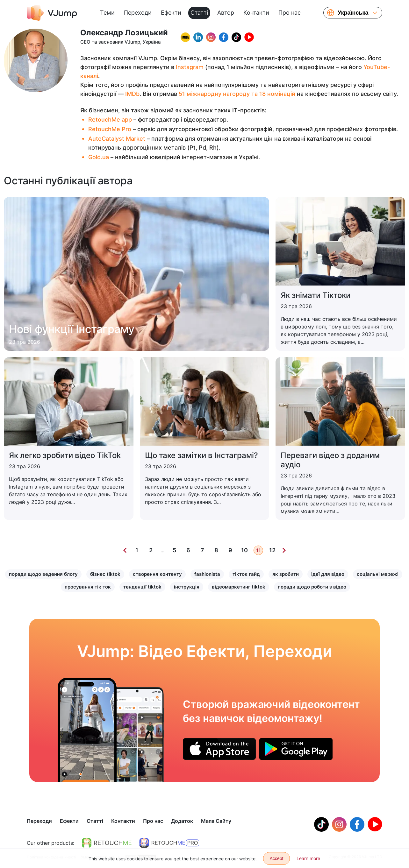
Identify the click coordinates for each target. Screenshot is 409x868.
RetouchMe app (110, 120)
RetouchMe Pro (110, 129)
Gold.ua (99, 157)
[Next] (284, 550)
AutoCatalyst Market (117, 139)
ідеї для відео (328, 574)
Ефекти (171, 13)
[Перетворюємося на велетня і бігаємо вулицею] (87, 730)
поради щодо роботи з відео (312, 587)
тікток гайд (246, 574)
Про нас (290, 13)
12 (272, 550)
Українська (353, 13)
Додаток (182, 822)
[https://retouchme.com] (107, 843)
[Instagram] (339, 825)
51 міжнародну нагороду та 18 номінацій (237, 94)
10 (244, 550)
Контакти (256, 13)
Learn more (308, 858)
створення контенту (157, 574)
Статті (199, 13)
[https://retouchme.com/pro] (169, 843)
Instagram (190, 67)
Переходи (138, 13)
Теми (107, 13)
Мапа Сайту (216, 822)
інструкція (187, 587)
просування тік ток (88, 587)
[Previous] (125, 550)
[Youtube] (375, 825)
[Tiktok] (321, 825)
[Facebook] (357, 825)
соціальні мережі (378, 574)
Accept (277, 858)
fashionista (207, 574)
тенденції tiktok (142, 587)
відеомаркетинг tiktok (239, 587)
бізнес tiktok (105, 574)
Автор (226, 13)
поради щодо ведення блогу (43, 574)
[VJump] (52, 13)
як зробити (286, 574)
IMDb (132, 94)
